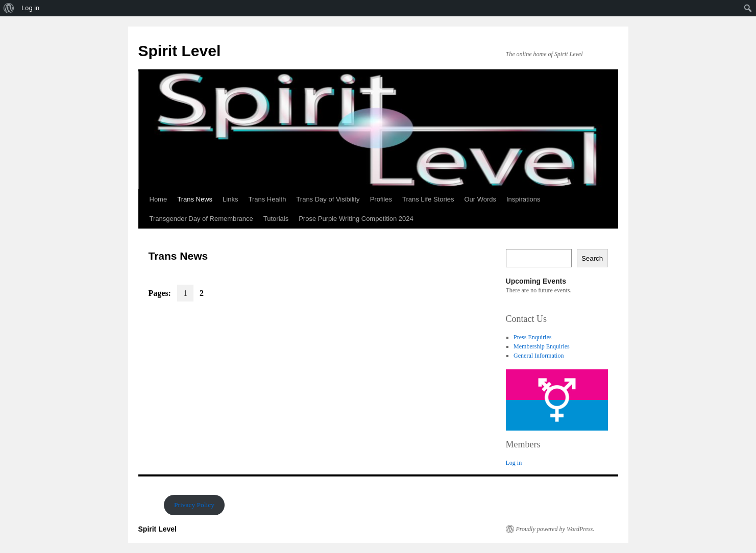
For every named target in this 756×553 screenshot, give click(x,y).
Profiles (381, 199)
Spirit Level (180, 51)
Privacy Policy (194, 505)
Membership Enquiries (542, 346)
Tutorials (276, 219)
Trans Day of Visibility (328, 199)
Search (592, 258)
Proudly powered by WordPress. (555, 529)
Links (230, 199)
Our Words (480, 199)
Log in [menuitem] (30, 8)
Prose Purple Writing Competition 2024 (356, 219)
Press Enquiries (532, 337)
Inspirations (523, 199)
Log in (514, 463)
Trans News (195, 199)
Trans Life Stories (428, 199)
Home (158, 199)
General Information (539, 356)
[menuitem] (9, 8)
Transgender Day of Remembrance (201, 219)
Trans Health (267, 199)
